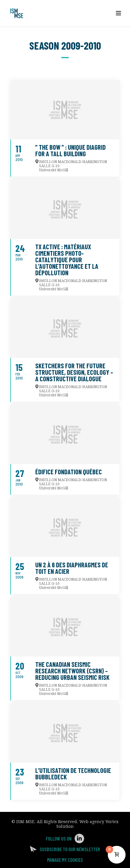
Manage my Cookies (65, 860)
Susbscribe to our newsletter (70, 849)
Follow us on (59, 838)
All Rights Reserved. (57, 822)
